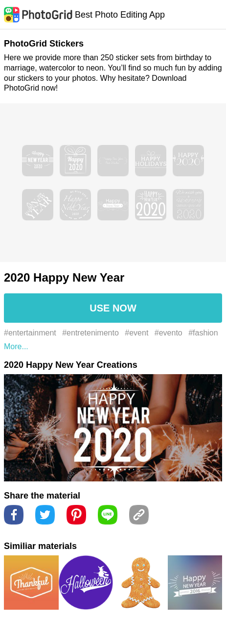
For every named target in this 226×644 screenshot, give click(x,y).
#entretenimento (90, 333)
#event (136, 333)
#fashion (203, 333)
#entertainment (30, 333)
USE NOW (113, 308)
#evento (169, 333)
